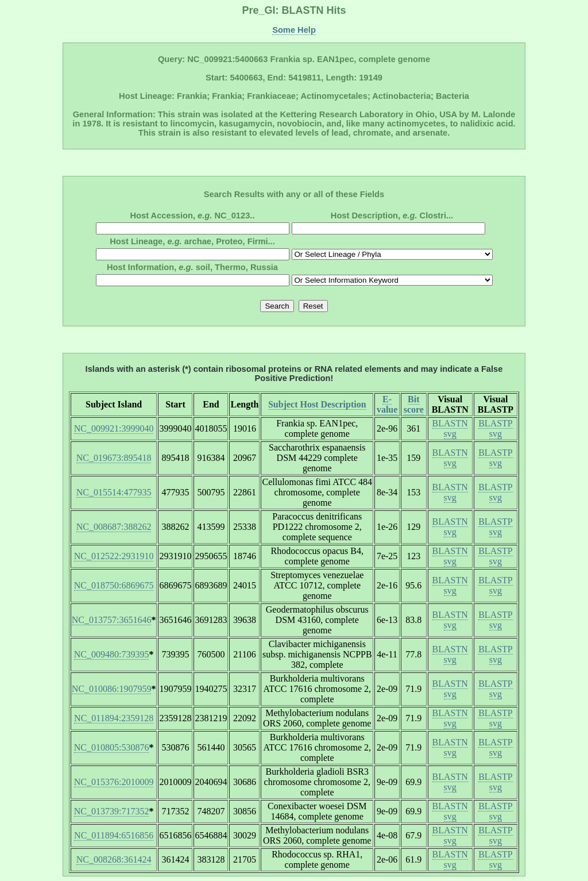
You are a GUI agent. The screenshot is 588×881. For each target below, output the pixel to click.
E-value (387, 404)
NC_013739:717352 (112, 811)
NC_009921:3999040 (114, 428)
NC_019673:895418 (114, 458)
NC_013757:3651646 (112, 620)
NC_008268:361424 (114, 859)
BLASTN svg (450, 428)
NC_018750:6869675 (114, 585)
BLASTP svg (496, 428)
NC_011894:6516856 (114, 835)
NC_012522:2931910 (114, 556)
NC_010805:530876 (112, 747)
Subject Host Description (317, 404)
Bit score (414, 404)
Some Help (294, 30)
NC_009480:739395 (112, 654)
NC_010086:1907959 (112, 689)
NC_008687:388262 (114, 527)
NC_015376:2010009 (114, 782)
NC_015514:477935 (114, 492)
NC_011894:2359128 (114, 718)
